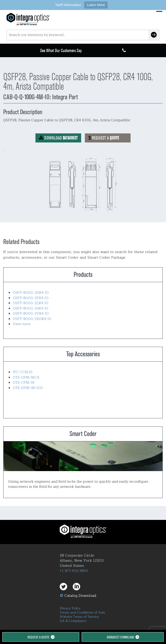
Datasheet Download (123, 637)
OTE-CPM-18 (24, 383)
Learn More (96, 5)
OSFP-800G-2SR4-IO (31, 309)
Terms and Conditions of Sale (82, 613)
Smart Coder (83, 456)
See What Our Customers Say (61, 51)
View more (22, 324)
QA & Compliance (73, 621)
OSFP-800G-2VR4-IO (31, 314)
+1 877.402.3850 (74, 571)
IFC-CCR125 (23, 372)
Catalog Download (80, 596)
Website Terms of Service (79, 617)
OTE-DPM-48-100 (28, 388)
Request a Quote (41, 637)
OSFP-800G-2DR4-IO (31, 293)
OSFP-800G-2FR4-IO (31, 298)
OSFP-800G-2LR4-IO (31, 303)
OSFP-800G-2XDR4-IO (32, 319)
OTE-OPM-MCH (26, 378)
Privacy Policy (70, 608)
